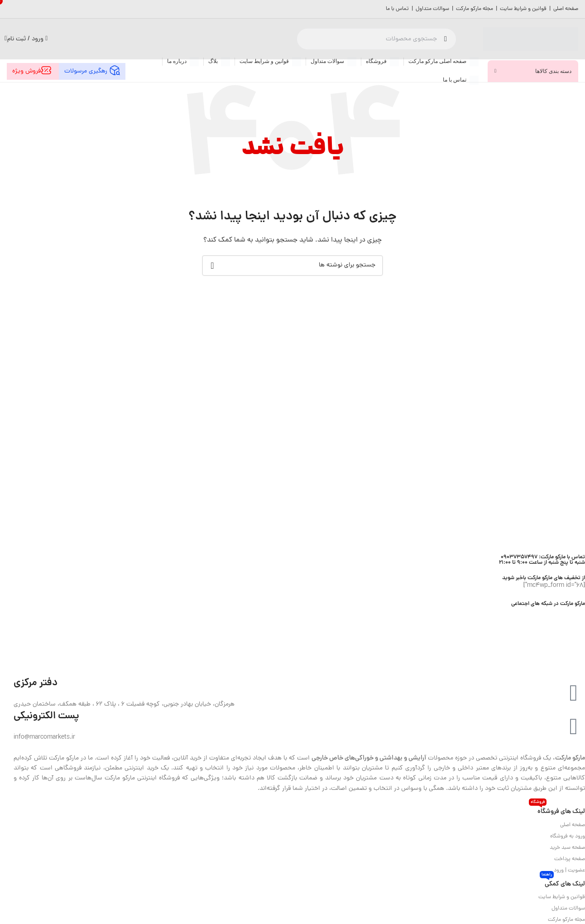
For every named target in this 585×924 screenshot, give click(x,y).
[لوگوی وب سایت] (531, 40)
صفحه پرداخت (570, 859)
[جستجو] (376, 39)
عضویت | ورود (569, 871)
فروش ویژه (33, 70)
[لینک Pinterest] (546, 614)
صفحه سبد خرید (567, 848)
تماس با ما (397, 9)
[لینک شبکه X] (572, 614)
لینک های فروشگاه (557, 810)
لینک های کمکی (562, 883)
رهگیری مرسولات (92, 70)
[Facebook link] (581, 614)
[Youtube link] (554, 614)
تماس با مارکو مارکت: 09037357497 (543, 557)
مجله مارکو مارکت (475, 9)
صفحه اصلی (566, 9)
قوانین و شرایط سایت (523, 9)
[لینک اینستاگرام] (563, 614)
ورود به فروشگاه (568, 837)
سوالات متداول (432, 9)
